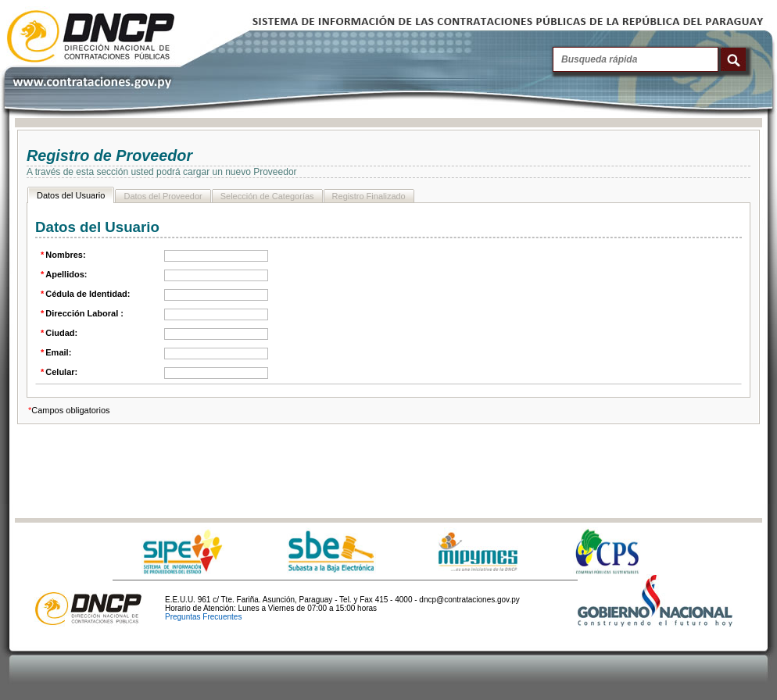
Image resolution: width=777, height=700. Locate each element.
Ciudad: (58, 333)
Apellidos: (63, 274)
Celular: (58, 372)
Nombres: (63, 255)
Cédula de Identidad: (84, 294)
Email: (55, 352)
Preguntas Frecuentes (203, 617)
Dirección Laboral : (81, 313)
